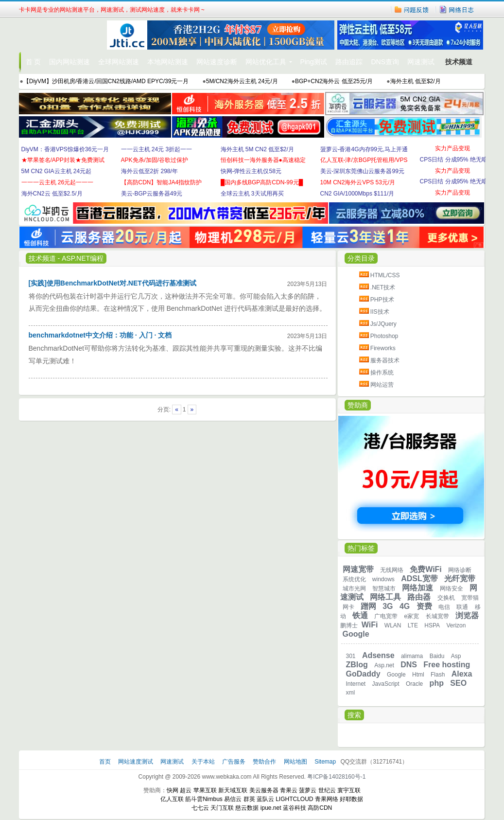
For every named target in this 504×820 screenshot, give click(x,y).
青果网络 (327, 799)
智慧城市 (384, 588)
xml (351, 693)
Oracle (414, 684)
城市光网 (354, 588)
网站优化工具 (266, 62)
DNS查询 (385, 62)
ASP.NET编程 (83, 258)
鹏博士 (349, 625)
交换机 (446, 598)
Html (418, 675)
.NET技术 (383, 287)
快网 (173, 790)
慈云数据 (247, 808)
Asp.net (384, 665)
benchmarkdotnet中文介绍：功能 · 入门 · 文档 (100, 335)
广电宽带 (386, 616)
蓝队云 (265, 799)
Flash (438, 675)
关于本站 (204, 762)
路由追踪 (349, 62)
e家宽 (412, 616)
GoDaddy (363, 674)
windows (383, 579)
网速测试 (421, 62)
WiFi (370, 625)
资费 (424, 606)
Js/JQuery (383, 324)
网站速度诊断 (217, 62)
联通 (462, 607)
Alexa (462, 674)
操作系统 (382, 373)
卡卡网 (63, 35)
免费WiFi (426, 569)
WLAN (393, 625)
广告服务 (235, 762)
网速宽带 (358, 569)
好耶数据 (351, 799)
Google (356, 634)
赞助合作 (264, 762)
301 (351, 656)
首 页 (34, 62)
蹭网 (368, 606)
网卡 (348, 607)
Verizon (456, 625)
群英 (249, 799)
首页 (106, 762)
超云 (186, 790)
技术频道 (459, 62)
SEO (458, 683)
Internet (356, 684)
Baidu (437, 656)
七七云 (200, 808)
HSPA (432, 625)
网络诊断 (460, 570)
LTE (413, 625)
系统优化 (354, 579)
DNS (409, 665)
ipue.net (271, 808)
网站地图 (295, 762)
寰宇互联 (349, 790)
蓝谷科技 (295, 808)
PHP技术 (382, 300)
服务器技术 (385, 360)
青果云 (289, 790)
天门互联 (222, 808)
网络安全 (452, 588)
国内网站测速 (70, 62)
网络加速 (417, 588)
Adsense (378, 655)
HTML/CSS (385, 275)
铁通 (360, 615)
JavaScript (386, 684)
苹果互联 (205, 790)
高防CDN (320, 808)
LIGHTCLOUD (294, 799)
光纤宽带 (460, 579)
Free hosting (447, 665)
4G (405, 606)
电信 (444, 607)
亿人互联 (172, 799)
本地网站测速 (168, 62)
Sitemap (325, 762)
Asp (456, 656)
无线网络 (392, 570)
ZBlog (357, 665)
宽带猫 (470, 598)
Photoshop (384, 336)
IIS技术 (380, 312)
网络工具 (385, 597)
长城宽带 (437, 616)
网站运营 (382, 385)
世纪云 (327, 790)
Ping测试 (313, 62)
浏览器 (467, 615)
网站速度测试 (136, 762)
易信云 (233, 799)
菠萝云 (308, 790)
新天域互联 (233, 790)
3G (388, 606)
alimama (412, 656)
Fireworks (383, 348)
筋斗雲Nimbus (204, 799)
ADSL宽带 (419, 579)
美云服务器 (264, 790)
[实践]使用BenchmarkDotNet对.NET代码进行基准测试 (113, 283)
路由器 (419, 597)
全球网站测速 (119, 62)
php (437, 683)
